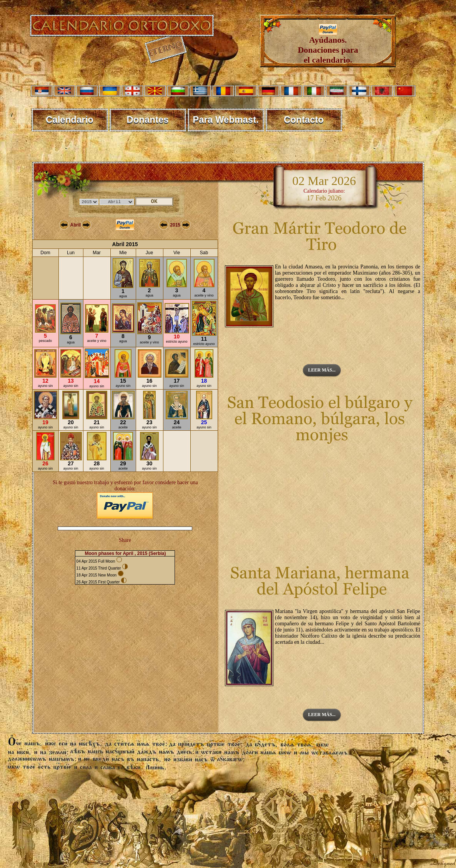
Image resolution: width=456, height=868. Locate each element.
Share (125, 540)
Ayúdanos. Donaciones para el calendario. (328, 46)
